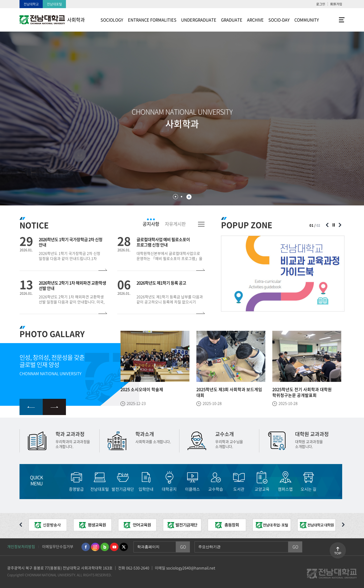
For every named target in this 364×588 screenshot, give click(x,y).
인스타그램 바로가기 (95, 547)
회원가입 (336, 4)
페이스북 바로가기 (86, 547)
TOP (338, 553)
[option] (283, 274)
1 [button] (175, 197)
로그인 (321, 4)
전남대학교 (31, 4)
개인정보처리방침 (21, 546)
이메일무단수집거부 (58, 546)
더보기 (201, 224)
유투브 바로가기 (114, 547)
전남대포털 (54, 4)
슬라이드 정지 (189, 197)
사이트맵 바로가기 (333, 20)
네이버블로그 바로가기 (105, 547)
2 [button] (182, 197)
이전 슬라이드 (327, 225)
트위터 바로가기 (124, 547)
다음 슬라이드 (340, 225)
